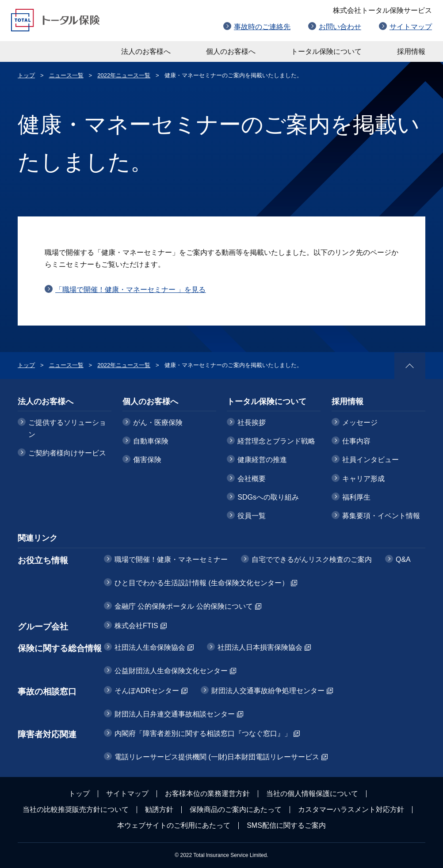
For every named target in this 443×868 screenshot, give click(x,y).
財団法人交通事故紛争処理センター (268, 691)
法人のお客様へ (146, 51)
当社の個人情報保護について (312, 794)
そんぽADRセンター (147, 691)
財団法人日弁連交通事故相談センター (175, 714)
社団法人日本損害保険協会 (260, 647)
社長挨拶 (252, 423)
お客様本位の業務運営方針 (207, 794)
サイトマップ (411, 27)
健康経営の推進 (262, 460)
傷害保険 (147, 460)
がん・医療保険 (158, 423)
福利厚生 (356, 497)
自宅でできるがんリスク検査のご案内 (312, 559)
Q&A (403, 559)
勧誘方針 (159, 809)
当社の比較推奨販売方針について (76, 809)
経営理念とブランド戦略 (276, 441)
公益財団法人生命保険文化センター (171, 671)
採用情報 (411, 51)
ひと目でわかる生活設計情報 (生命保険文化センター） (202, 583)
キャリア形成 (363, 479)
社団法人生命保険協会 (150, 647)
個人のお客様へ (231, 51)
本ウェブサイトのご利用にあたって (174, 825)
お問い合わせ (340, 27)
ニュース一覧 (66, 75)
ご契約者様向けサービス (67, 453)
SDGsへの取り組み (268, 497)
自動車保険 (151, 441)
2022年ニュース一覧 (124, 75)
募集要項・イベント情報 (381, 516)
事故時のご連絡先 (262, 27)
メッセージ (360, 423)
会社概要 (252, 479)
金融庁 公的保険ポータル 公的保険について (184, 606)
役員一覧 (252, 516)
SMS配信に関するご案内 (286, 825)
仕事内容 (356, 441)
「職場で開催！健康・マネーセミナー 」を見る (130, 290)
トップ (26, 75)
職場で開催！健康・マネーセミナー (171, 559)
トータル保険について (326, 51)
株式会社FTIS (136, 626)
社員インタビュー (370, 460)
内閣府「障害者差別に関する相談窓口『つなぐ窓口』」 (203, 733)
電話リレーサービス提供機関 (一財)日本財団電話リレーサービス (217, 757)
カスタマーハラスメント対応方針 (351, 809)
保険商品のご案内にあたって (236, 809)
